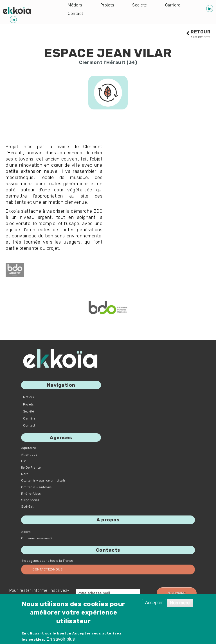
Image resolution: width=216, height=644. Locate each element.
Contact (111, 14)
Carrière (76, 14)
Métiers (76, 5)
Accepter (154, 603)
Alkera (26, 532)
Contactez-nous (47, 570)
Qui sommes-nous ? (37, 539)
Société (143, 5)
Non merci (180, 603)
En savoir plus (61, 639)
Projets (109, 5)
